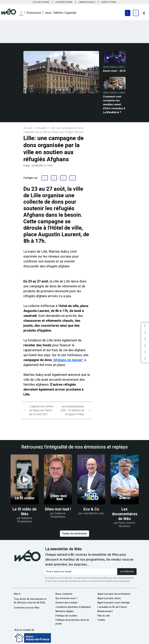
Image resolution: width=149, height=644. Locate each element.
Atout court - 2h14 (114, 71)
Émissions (34, 13)
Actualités (41, 128)
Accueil (28, 128)
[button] (21, 13)
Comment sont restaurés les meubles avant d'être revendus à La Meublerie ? (114, 104)
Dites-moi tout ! (58, 509)
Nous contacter (64, 594)
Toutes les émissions (74, 533)
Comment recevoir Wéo (27, 608)
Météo (59, 13)
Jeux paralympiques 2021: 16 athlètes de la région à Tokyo (73, 410)
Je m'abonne (127, 572)
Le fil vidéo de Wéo (25, 512)
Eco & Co (91, 509)
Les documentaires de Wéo (125, 514)
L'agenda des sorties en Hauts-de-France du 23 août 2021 (41, 410)
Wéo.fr (17, 594)
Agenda (71, 13)
